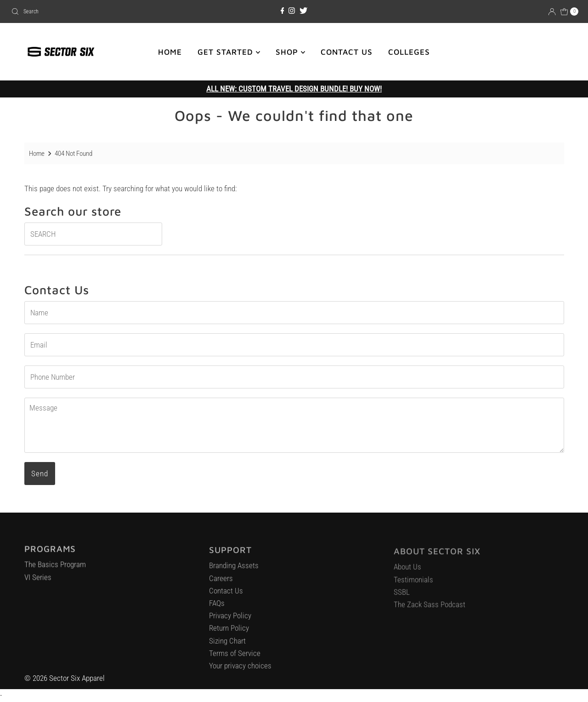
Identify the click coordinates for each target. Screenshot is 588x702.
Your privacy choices (240, 669)
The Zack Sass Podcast (430, 609)
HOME (170, 52)
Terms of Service (235, 657)
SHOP (290, 52)
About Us (407, 571)
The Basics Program (55, 568)
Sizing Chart (227, 645)
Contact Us (226, 594)
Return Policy (229, 632)
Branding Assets (234, 570)
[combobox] (100, 11)
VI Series (38, 580)
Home (37, 154)
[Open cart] (570, 11)
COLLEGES (409, 52)
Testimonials (413, 584)
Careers (221, 582)
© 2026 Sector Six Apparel (65, 678)
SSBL (402, 596)
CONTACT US (347, 52)
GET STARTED (229, 52)
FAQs (217, 607)
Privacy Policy (230, 619)
